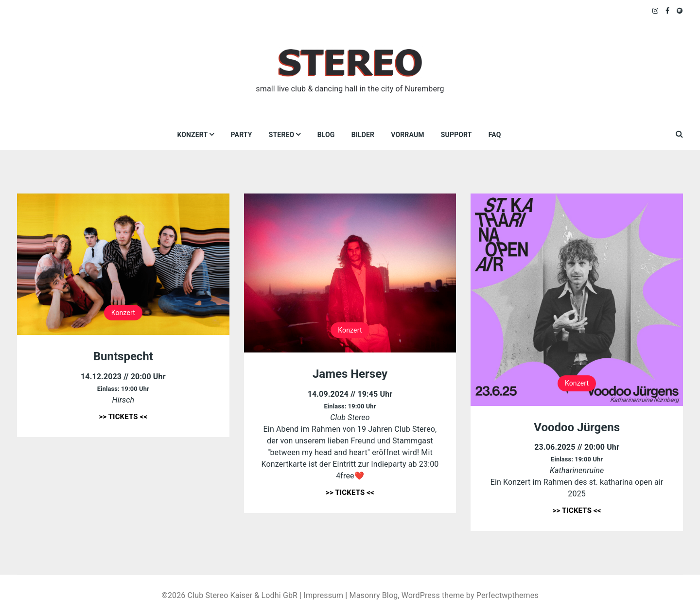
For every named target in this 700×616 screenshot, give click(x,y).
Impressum (323, 595)
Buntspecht (123, 356)
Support (456, 135)
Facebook (668, 11)
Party (242, 135)
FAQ (495, 135)
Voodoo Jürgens (577, 427)
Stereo (282, 135)
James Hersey (350, 374)
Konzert (192, 135)
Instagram (656, 11)
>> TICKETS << (123, 417)
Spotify (680, 11)
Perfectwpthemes (507, 595)
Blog (326, 135)
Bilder (363, 135)
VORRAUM (407, 135)
